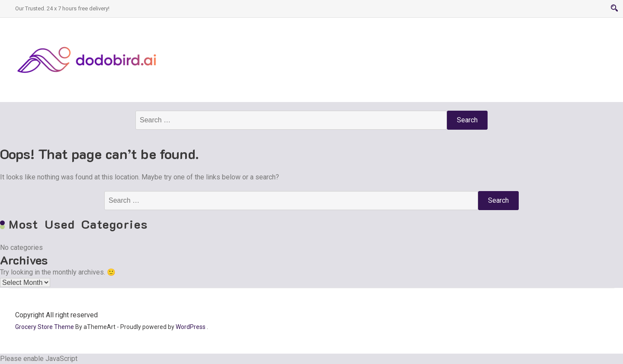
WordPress (191, 327)
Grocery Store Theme (45, 327)
